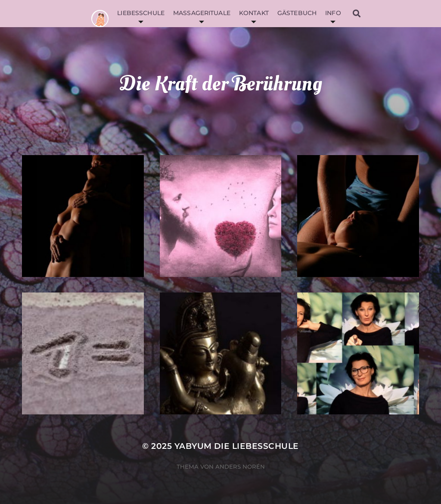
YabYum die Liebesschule (237, 446)
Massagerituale (202, 13)
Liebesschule (141, 13)
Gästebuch (297, 13)
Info (333, 13)
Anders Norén (240, 467)
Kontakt (254, 13)
